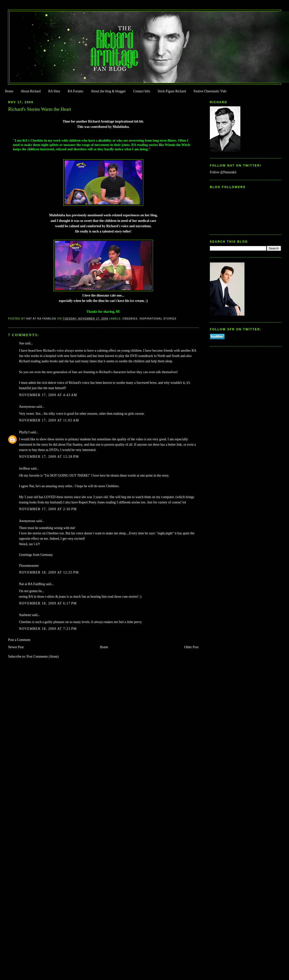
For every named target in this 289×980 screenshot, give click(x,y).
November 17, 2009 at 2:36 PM (48, 509)
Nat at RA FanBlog (32, 584)
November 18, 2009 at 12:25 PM (49, 572)
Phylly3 (24, 432)
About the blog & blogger (108, 91)
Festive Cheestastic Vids (210, 91)
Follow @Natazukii (223, 172)
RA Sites (54, 91)
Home (9, 91)
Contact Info (142, 91)
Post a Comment (19, 640)
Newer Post (16, 647)
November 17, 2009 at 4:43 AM (48, 395)
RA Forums (76, 91)
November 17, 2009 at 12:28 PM (49, 457)
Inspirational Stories (158, 319)
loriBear (24, 468)
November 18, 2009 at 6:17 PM (48, 603)
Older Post (191, 647)
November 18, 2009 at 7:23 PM (48, 629)
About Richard (31, 91)
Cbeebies (130, 319)
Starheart (25, 615)
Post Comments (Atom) (43, 657)
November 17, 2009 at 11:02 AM (49, 420)
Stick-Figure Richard (172, 91)
